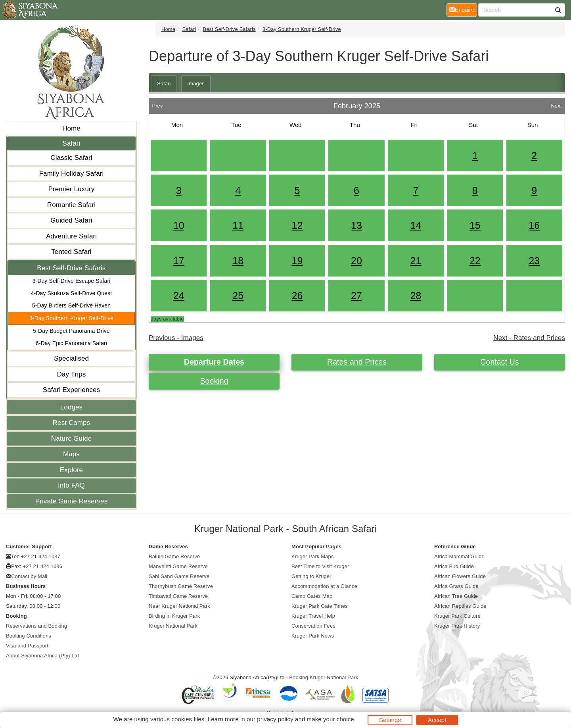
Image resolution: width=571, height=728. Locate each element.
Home (71, 128)
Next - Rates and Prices (529, 338)
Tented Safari (71, 252)
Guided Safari (71, 220)
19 (297, 261)
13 (356, 225)
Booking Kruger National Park (324, 677)
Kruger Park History (457, 626)
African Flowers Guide (460, 576)
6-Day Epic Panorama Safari (71, 343)
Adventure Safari (71, 236)
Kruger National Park (173, 626)
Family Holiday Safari (72, 174)
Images (196, 84)
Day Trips (72, 374)
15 (475, 225)
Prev (157, 104)
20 (356, 261)
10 (179, 225)
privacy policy (275, 719)
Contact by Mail (29, 576)
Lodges (71, 407)
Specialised (71, 358)
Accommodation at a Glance (324, 586)
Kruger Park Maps (312, 556)
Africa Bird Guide (454, 566)
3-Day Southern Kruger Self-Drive (72, 318)
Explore (71, 470)
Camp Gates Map (312, 596)
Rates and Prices (357, 362)
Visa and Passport (27, 646)
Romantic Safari (71, 205)
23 (534, 261)
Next (556, 104)
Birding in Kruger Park (174, 616)
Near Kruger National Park (179, 606)
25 (238, 296)
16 (534, 225)
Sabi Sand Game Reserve (179, 576)
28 (416, 296)
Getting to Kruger (311, 576)
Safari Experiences (71, 390)
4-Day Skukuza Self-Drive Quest (72, 293)
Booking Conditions (29, 636)
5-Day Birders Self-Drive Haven (71, 305)
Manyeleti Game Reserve (178, 566)
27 (356, 296)
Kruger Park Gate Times (320, 606)
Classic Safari (71, 158)
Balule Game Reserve (174, 556)
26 (297, 296)
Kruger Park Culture (457, 616)
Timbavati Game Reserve (178, 596)
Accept (437, 720)
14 (416, 225)
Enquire (463, 9)
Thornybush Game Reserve (181, 586)
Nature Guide (71, 439)
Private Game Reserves (72, 501)
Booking (214, 381)
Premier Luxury (72, 189)
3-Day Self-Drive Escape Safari (72, 281)
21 (416, 261)
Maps (71, 454)
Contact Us (499, 362)
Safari (71, 143)
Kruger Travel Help (313, 616)
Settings (390, 720)
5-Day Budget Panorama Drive (71, 331)
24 (179, 296)
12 (297, 225)
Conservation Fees (313, 626)
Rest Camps (72, 423)
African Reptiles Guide (460, 606)
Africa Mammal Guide (459, 556)
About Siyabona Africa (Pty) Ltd (42, 656)
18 (238, 261)
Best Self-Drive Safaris (71, 268)
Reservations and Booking (36, 626)
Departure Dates (214, 362)
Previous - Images (176, 338)
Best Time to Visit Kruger (320, 566)
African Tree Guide (456, 596)
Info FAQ (71, 485)
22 (475, 261)
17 (179, 261)
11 (238, 225)
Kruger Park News (313, 636)
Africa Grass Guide (456, 586)
